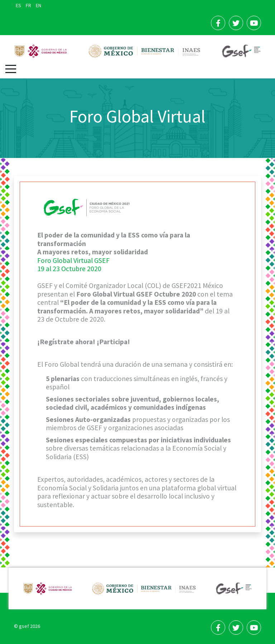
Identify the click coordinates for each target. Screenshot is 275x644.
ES (19, 5)
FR (29, 5)
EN (38, 5)
